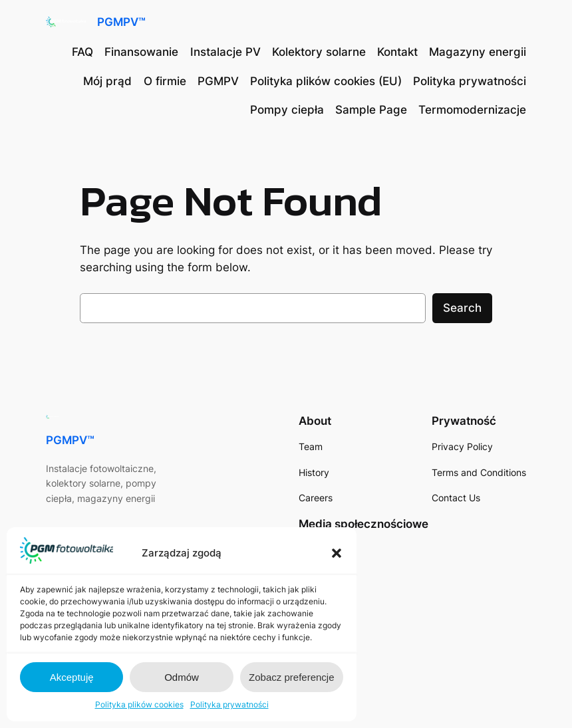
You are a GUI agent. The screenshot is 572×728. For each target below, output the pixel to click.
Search (462, 308)
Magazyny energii (478, 52)
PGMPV (218, 81)
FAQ (82, 52)
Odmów (182, 677)
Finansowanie (141, 52)
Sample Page (371, 110)
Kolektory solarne (319, 52)
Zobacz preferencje (291, 677)
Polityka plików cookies (139, 704)
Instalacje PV (225, 52)
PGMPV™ (121, 22)
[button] (337, 553)
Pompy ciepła (287, 110)
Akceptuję (72, 677)
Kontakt (397, 52)
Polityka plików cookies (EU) (326, 81)
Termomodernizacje (472, 110)
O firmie (165, 81)
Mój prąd (107, 81)
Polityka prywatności (229, 704)
